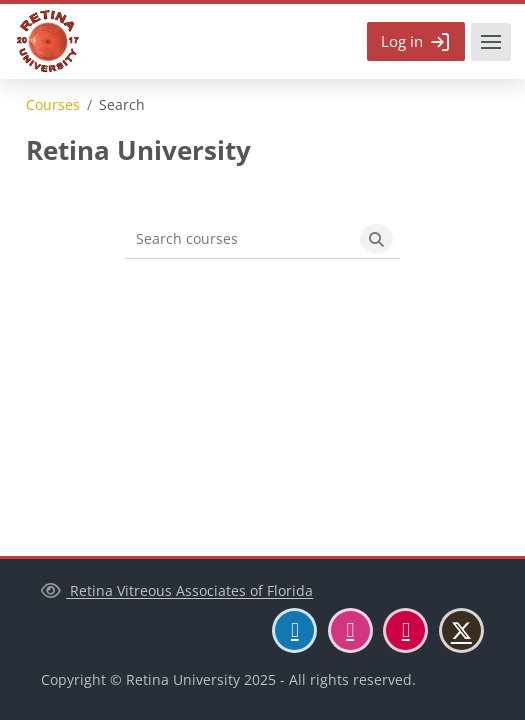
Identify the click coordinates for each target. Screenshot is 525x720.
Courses (53, 105)
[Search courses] (239, 239)
